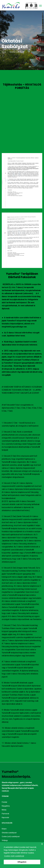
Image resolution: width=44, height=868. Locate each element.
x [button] (42, 844)
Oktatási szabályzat (9, 833)
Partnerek (5, 814)
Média (4, 810)
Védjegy (5, 840)
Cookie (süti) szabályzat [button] (14, 856)
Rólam (4, 829)
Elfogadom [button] (22, 862)
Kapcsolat (5, 817)
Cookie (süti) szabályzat (11, 837)
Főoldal (4, 802)
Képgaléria (6, 806)
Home (4, 52)
